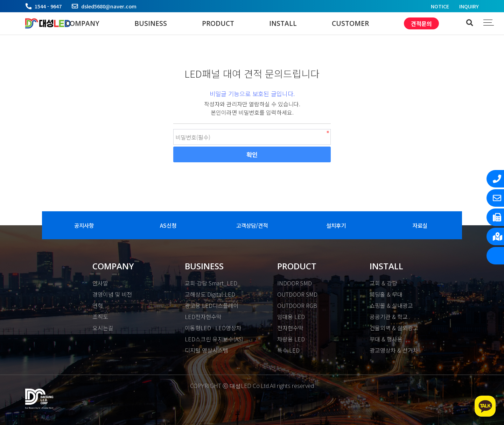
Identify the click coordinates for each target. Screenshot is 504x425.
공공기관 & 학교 (389, 317)
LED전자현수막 (203, 317)
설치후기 (336, 225)
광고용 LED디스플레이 (212, 305)
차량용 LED (291, 339)
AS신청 (168, 225)
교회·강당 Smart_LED (211, 283)
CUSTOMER (350, 23)
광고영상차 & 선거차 (394, 350)
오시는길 (103, 328)
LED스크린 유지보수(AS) (214, 339)
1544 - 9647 (48, 6)
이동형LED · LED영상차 (213, 328)
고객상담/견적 (252, 225)
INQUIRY (469, 6)
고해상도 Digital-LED (210, 294)
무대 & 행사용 (386, 339)
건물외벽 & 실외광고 (394, 328)
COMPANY (82, 23)
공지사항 (84, 225)
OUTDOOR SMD (297, 294)
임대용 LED (291, 317)
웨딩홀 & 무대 (386, 294)
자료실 (420, 225)
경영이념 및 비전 (112, 294)
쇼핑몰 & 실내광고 (391, 305)
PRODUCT (218, 23)
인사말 (100, 283)
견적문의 (421, 23)
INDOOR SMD (295, 283)
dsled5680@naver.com (109, 6)
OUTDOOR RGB (297, 305)
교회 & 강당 (383, 283)
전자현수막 (290, 328)
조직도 (100, 317)
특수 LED (288, 350)
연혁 (98, 305)
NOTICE (440, 6)
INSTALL (283, 23)
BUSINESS (151, 23)
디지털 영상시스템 (206, 350)
